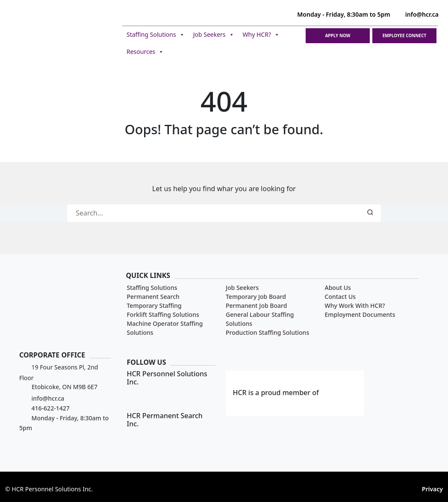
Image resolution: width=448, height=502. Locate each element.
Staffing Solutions (156, 35)
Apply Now (337, 35)
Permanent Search (153, 297)
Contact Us (340, 297)
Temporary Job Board (256, 297)
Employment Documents (360, 314)
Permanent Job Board (256, 306)
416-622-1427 (44, 408)
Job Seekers (214, 35)
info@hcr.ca (417, 14)
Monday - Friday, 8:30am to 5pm (338, 14)
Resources (145, 52)
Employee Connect (405, 35)
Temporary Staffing (154, 306)
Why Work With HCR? (355, 306)
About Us (338, 288)
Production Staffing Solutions (267, 332)
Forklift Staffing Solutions (163, 314)
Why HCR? (261, 35)
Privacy (432, 489)
